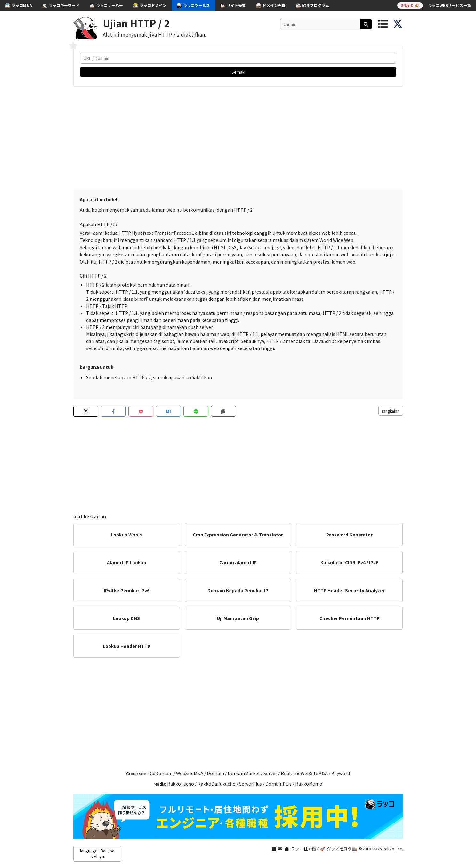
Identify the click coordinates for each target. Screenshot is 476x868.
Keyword (341, 773)
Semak (238, 72)
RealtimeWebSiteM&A (304, 773)
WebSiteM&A (190, 773)
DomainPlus (278, 784)
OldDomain (160, 773)
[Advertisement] (238, 138)
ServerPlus (250, 784)
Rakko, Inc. (393, 849)
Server (270, 773)
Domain (215, 773)
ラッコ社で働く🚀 (308, 849)
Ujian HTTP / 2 (136, 23)
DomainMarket (244, 773)
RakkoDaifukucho (217, 784)
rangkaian (391, 411)
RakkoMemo (309, 784)
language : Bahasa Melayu (97, 854)
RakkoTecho (181, 784)
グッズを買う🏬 (342, 849)
